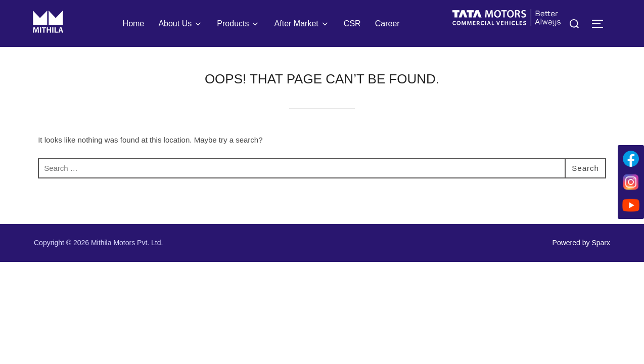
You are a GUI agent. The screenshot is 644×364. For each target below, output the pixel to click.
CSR (352, 24)
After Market (302, 24)
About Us (180, 24)
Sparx (601, 243)
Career (387, 24)
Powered (566, 243)
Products (238, 24)
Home (134, 24)
